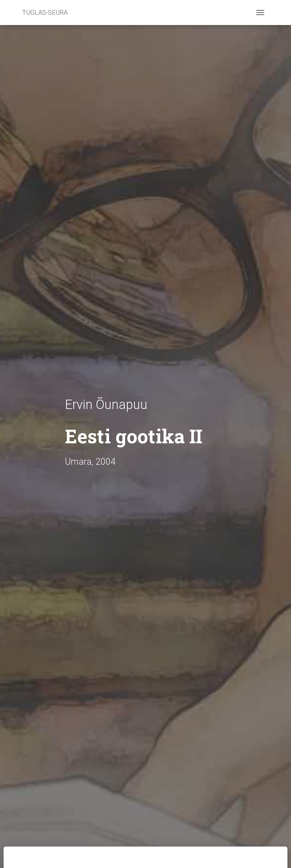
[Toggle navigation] (260, 13)
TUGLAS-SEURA (45, 12)
